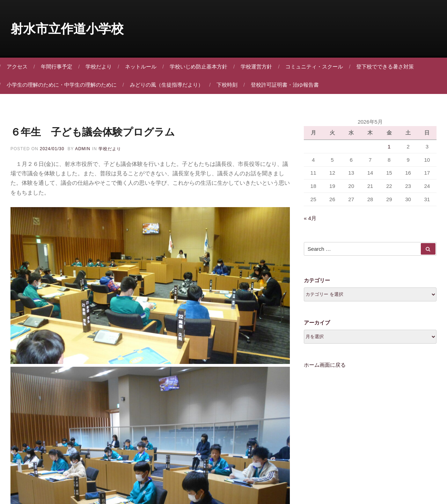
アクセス (20, 67)
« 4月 (310, 222)
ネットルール (144, 67)
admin (83, 149)
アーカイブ (317, 327)
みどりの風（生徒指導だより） (169, 85)
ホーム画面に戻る (325, 369)
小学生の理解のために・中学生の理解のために (64, 85)
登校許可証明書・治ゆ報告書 (288, 85)
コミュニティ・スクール (317, 67)
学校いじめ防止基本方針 (201, 67)
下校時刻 (230, 85)
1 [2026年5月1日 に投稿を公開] (389, 149)
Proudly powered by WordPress (223, 464)
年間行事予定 (59, 67)
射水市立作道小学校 (67, 29)
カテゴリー (317, 285)
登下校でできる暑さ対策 (388, 67)
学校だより (101, 67)
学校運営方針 (259, 67)
